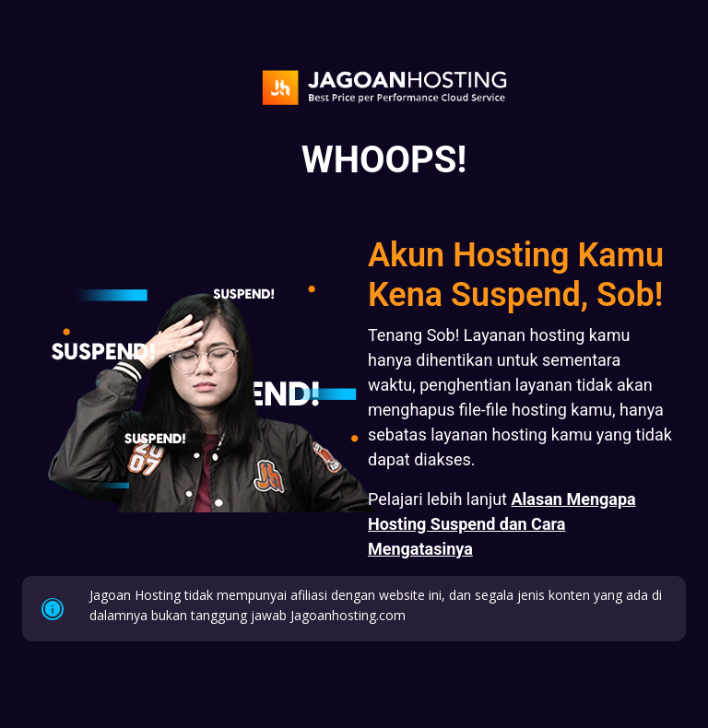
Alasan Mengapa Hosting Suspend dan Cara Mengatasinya (502, 524)
